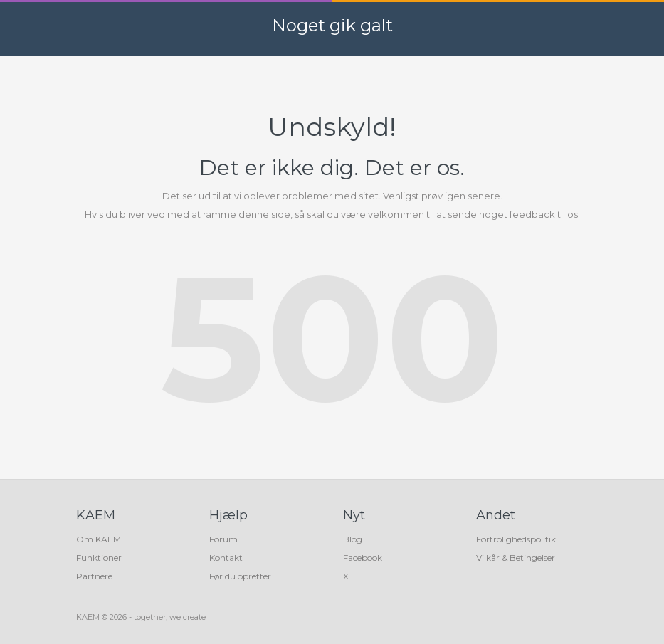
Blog (353, 539)
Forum (223, 539)
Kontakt (226, 558)
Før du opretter (240, 576)
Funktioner (99, 558)
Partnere (94, 576)
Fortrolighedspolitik (516, 539)
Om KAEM (99, 539)
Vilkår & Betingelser (516, 558)
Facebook (363, 558)
